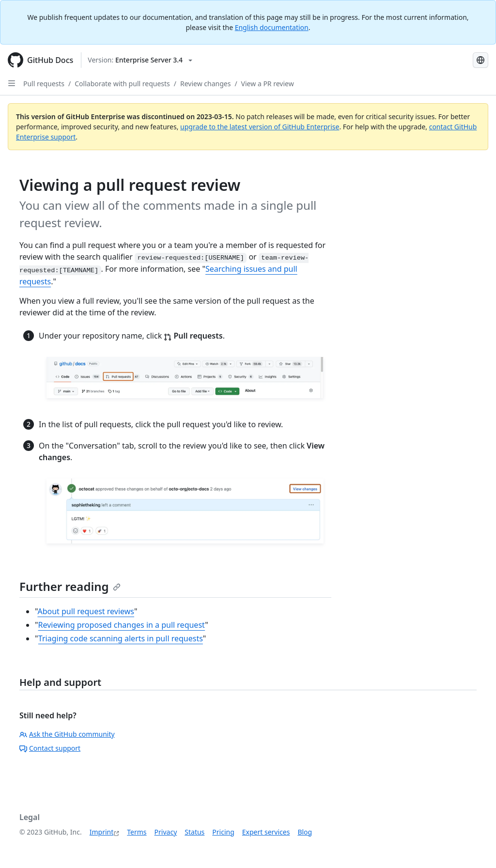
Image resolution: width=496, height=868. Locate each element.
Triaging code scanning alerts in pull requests (121, 638)
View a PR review (268, 84)
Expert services (266, 832)
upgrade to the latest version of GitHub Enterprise (260, 127)
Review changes (205, 84)
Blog (305, 832)
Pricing (223, 832)
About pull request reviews (86, 611)
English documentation (272, 27)
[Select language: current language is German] (480, 60)
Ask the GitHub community (67, 734)
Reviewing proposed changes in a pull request (122, 625)
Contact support (50, 748)
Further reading (70, 586)
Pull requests (44, 84)
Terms (137, 832)
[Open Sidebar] (12, 83)
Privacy (166, 832)
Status (194, 832)
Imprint (102, 832)
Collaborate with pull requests (122, 84)
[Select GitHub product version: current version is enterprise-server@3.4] (140, 60)
